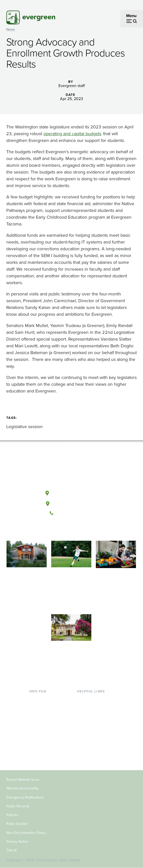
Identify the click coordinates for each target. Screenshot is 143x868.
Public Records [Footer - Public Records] (18, 806)
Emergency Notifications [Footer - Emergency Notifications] (25, 797)
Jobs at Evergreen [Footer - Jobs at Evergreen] (93, 748)
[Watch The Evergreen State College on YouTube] (66, 530)
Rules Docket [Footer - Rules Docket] (17, 824)
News (11, 29)
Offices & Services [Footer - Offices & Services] (93, 715)
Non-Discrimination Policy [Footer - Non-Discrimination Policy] (26, 833)
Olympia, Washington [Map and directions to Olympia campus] (71, 492)
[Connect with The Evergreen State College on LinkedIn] (87, 530)
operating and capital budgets (72, 134)
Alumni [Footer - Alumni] (35, 756)
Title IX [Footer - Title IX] (12, 850)
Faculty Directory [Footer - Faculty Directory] (92, 707)
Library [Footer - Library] (83, 699)
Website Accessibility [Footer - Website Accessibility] (22, 788)
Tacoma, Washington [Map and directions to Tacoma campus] (71, 503)
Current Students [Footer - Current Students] (44, 699)
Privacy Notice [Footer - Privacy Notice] (17, 842)
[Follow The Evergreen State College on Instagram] (76, 530)
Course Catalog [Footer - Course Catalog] (91, 723)
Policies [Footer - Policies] (12, 815)
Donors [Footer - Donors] (35, 748)
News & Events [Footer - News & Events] (90, 739)
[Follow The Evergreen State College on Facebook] (56, 530)
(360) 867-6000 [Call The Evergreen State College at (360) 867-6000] (71, 513)
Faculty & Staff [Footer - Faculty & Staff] (42, 739)
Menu (131, 16)
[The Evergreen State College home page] (71, 469)
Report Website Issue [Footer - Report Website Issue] (23, 780)
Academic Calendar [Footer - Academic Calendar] (94, 731)
